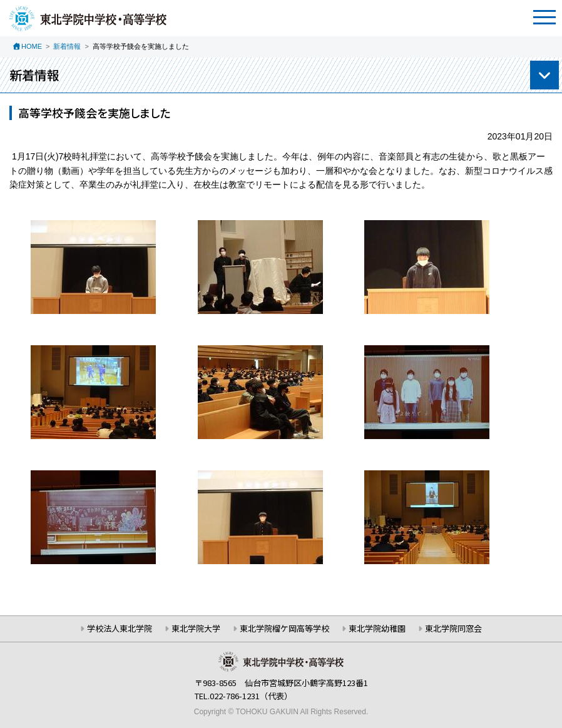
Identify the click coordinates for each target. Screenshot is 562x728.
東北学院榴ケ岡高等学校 (284, 628)
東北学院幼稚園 (377, 628)
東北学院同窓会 (453, 628)
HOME (32, 46)
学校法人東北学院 (120, 628)
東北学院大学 (196, 628)
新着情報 (67, 46)
